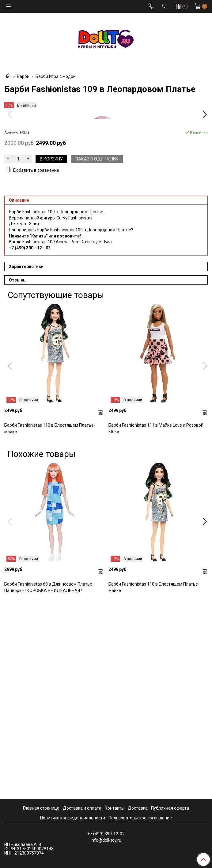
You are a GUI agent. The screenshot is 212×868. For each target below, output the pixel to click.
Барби (23, 76)
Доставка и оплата (82, 808)
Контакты (115, 808)
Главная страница (41, 808)
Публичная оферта (170, 808)
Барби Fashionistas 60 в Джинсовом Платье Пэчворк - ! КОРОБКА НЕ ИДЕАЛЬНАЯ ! (48, 783)
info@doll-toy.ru (106, 840)
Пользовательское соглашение (140, 818)
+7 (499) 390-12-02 (106, 834)
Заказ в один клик (97, 355)
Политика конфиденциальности (73, 818)
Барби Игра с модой (56, 76)
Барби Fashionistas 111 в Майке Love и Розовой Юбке (156, 625)
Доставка (138, 808)
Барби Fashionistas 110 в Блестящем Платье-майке (50, 625)
